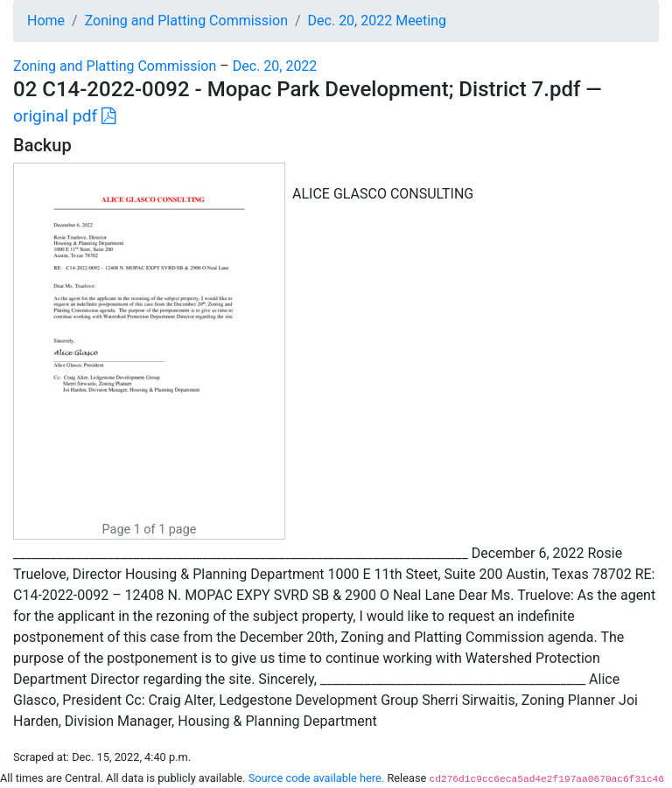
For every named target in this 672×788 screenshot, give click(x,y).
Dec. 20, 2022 (275, 66)
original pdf (64, 116)
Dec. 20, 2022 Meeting (377, 21)
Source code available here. (317, 778)
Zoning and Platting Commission (186, 21)
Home (46, 21)
